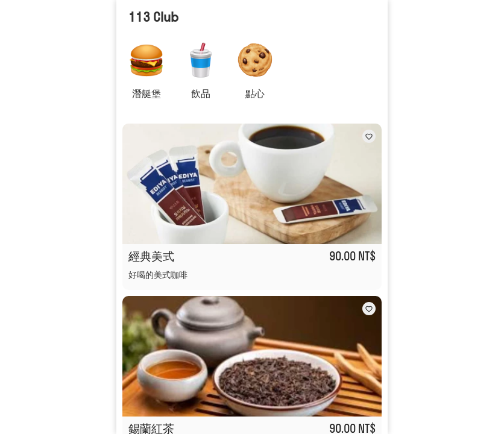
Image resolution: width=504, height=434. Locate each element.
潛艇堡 (146, 93)
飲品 (201, 93)
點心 (255, 93)
